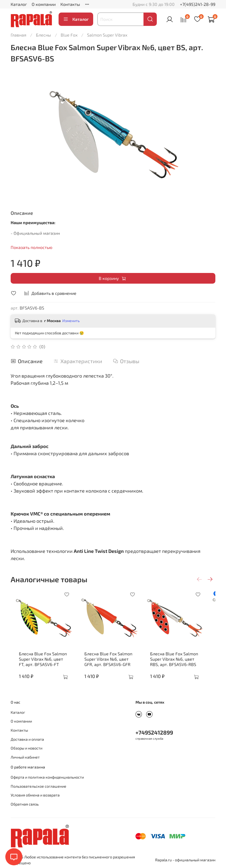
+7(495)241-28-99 (198, 4)
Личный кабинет (25, 757)
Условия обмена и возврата (35, 795)
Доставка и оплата (27, 739)
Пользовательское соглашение (38, 786)
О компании (44, 4)
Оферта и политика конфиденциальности (47, 777)
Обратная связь (25, 804)
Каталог (19, 4)
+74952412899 (154, 732)
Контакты (70, 4)
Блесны (44, 35)
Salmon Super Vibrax (107, 35)
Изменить (71, 321)
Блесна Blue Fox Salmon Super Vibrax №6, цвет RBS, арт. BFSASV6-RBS (184, 664)
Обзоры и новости (26, 748)
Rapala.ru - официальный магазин (185, 860)
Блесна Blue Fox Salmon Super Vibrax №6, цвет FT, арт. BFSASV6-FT (40, 664)
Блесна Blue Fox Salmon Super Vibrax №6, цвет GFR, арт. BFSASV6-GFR (113, 664)
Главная (19, 35)
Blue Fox (69, 35)
